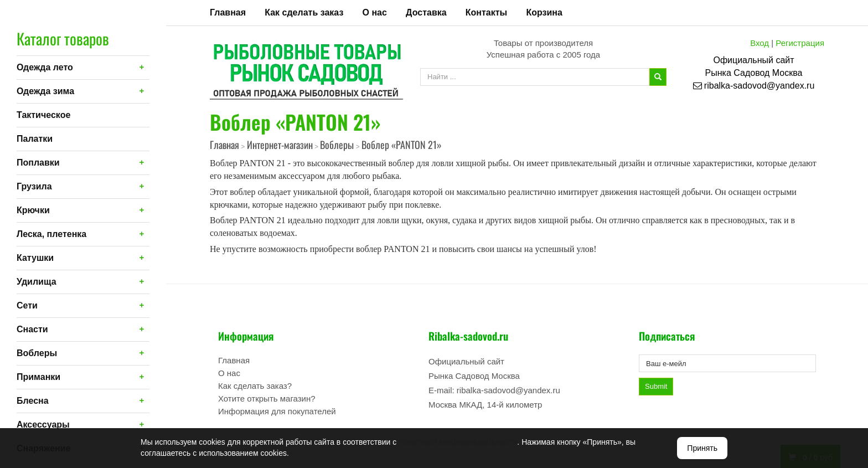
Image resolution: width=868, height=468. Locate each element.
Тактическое (43, 115)
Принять (702, 448)
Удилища (37, 282)
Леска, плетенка (51, 234)
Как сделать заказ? (255, 386)
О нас (375, 12)
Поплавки (38, 163)
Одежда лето (45, 67)
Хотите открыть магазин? (267, 398)
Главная (228, 12)
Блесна (33, 401)
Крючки (33, 210)
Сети (27, 305)
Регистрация (800, 43)
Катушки (35, 258)
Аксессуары (43, 425)
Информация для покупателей (277, 411)
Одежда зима (45, 91)
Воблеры (37, 353)
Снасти (32, 329)
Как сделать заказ (304, 12)
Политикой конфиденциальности (458, 442)
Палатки (35, 139)
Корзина (544, 12)
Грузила (34, 186)
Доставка (426, 12)
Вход (759, 43)
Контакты (486, 12)
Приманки (38, 377)
